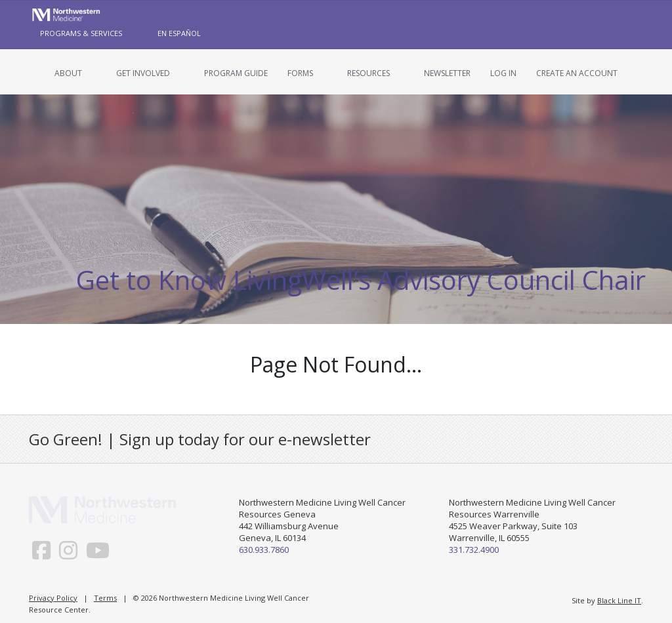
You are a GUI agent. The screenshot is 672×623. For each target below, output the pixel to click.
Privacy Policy (53, 598)
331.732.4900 (474, 550)
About (68, 73)
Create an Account (577, 73)
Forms (300, 73)
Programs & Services (81, 33)
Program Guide (236, 73)
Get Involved (143, 73)
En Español (179, 33)
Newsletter (447, 73)
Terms (105, 598)
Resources (368, 73)
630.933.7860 (264, 550)
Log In (503, 73)
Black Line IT (619, 600)
